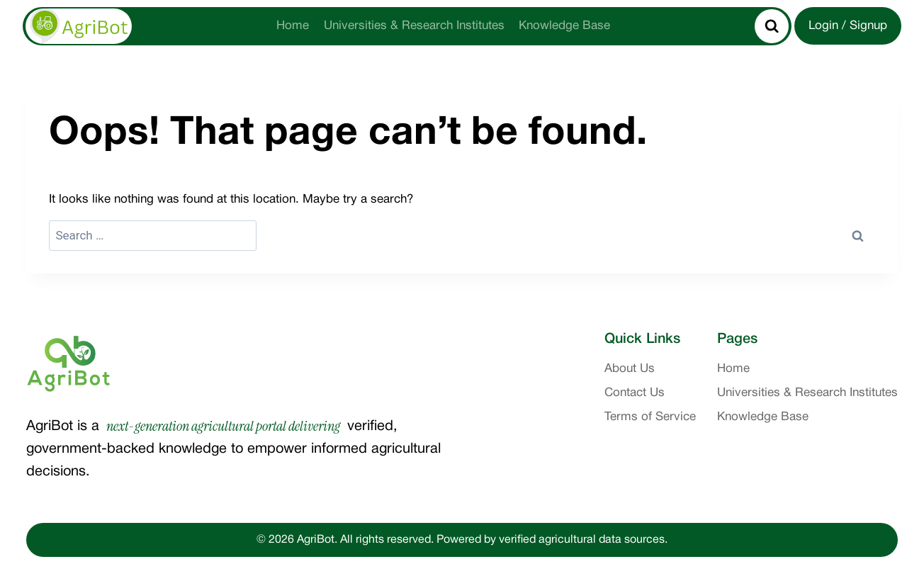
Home (293, 26)
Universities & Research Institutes (414, 26)
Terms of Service (650, 417)
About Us (630, 369)
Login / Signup (848, 26)
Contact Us (635, 393)
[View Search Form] (772, 26)
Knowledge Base (564, 26)
